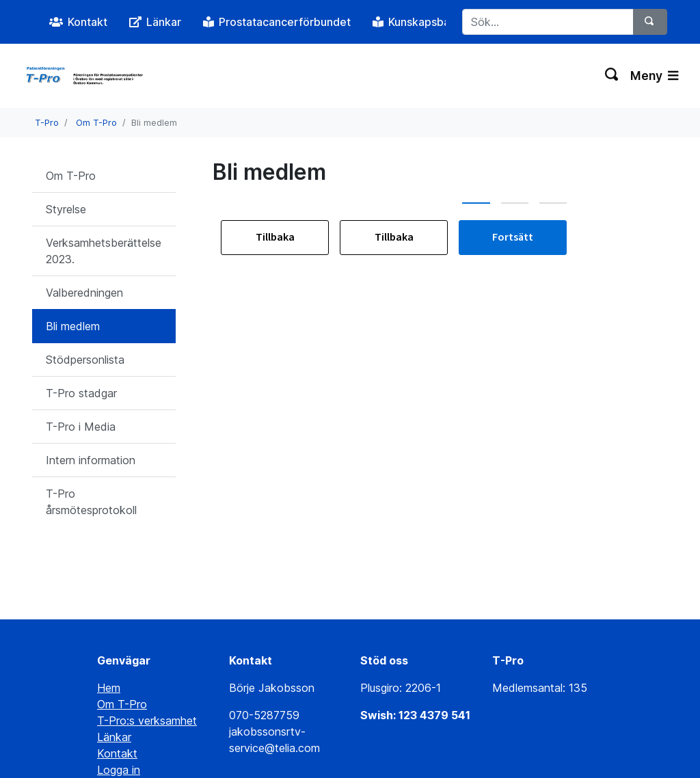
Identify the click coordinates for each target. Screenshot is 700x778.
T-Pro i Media (81, 427)
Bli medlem (73, 326)
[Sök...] (548, 22)
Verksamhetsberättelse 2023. (104, 251)
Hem (109, 633)
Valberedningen (84, 293)
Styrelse (66, 209)
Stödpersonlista (85, 360)
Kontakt (117, 699)
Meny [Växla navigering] (654, 76)
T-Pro (47, 123)
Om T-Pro (96, 123)
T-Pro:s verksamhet (147, 666)
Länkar (114, 682)
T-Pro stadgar (81, 393)
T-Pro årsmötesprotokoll (91, 502)
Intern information (91, 460)
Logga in (119, 715)
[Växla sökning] (612, 76)
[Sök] (650, 22)
